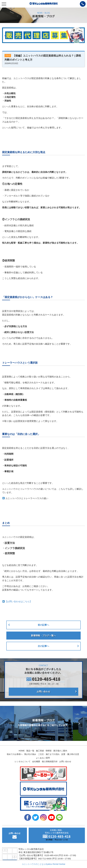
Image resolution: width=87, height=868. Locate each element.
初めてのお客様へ (15, 754)
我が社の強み (30, 754)
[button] (5, 36)
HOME (22, 751)
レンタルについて (23, 761)
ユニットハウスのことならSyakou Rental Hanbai (43, 864)
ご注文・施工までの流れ (49, 754)
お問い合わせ (43, 692)
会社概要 (36, 761)
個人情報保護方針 (50, 761)
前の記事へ (43, 625)
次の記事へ (43, 646)
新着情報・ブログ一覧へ (43, 636)
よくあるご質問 (43, 758)
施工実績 (40, 751)
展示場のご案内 (60, 751)
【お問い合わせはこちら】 (18, 601)
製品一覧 (30, 751)
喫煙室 (49, 751)
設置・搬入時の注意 (70, 754)
